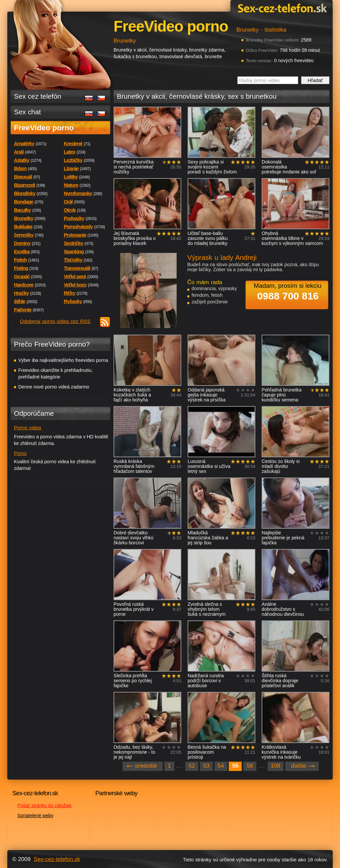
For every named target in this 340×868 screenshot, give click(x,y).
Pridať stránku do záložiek (44, 806)
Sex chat (27, 112)
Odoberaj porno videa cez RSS (55, 321)
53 (206, 766)
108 (276, 766)
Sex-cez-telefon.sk (281, 8)
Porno (20, 453)
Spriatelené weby (35, 815)
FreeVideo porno (44, 128)
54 (221, 766)
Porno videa (28, 428)
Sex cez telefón (38, 96)
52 (192, 766)
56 (250, 766)
